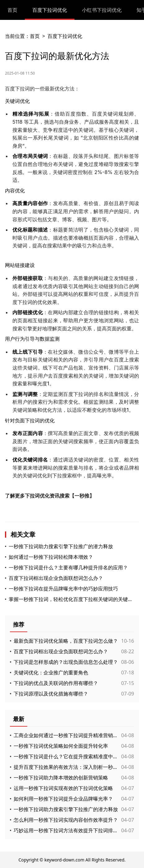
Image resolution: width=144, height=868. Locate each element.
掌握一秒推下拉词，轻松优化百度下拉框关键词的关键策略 (71, 599)
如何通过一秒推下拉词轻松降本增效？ (51, 557)
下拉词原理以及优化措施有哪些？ (51, 694)
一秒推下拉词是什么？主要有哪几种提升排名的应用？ (68, 567)
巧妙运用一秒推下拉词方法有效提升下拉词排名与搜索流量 (66, 830)
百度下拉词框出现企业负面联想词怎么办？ (56, 578)
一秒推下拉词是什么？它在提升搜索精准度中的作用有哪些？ (66, 756)
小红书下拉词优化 (102, 10)
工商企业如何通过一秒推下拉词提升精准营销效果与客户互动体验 (66, 735)
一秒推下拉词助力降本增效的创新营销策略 (61, 778)
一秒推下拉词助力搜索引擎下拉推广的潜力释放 (61, 546)
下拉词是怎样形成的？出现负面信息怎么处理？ (66, 662)
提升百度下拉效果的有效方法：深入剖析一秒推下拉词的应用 (66, 767)
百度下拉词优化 (50, 10)
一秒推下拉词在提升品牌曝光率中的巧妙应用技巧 (63, 589)
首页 (12, 10)
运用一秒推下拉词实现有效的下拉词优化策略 (63, 788)
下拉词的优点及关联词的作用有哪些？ (56, 683)
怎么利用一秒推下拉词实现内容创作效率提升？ (66, 820)
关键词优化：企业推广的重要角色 (51, 673)
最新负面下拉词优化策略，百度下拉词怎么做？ (66, 641)
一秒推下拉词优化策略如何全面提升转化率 (61, 746)
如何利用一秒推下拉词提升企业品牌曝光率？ (63, 799)
